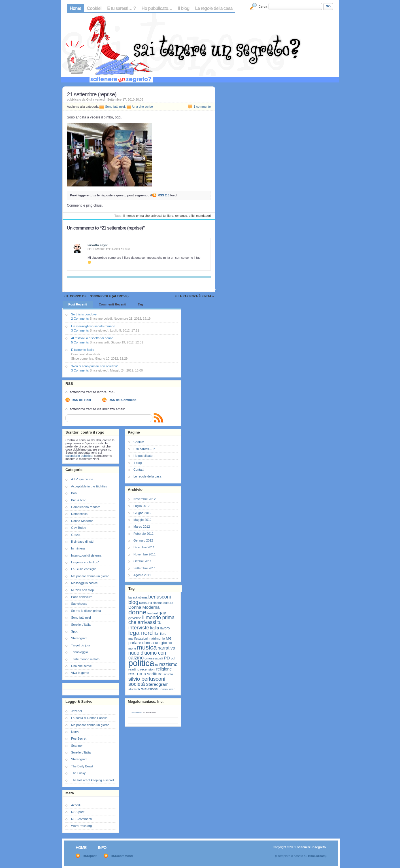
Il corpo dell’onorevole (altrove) (97, 296)
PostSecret (79, 738)
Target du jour (81, 645)
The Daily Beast (82, 766)
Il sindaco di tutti (82, 542)
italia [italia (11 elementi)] (155, 628)
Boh (74, 493)
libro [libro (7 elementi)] (163, 634)
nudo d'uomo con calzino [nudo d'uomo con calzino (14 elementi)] (147, 655)
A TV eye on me (82, 479)
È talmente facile (83, 350)
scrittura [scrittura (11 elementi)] (155, 674)
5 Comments (80, 342)
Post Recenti (78, 304)
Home (75, 8)
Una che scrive (143, 107)
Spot (74, 631)
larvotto (93, 245)
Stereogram (79, 638)
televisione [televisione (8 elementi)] (149, 689)
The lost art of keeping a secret (92, 780)
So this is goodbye (84, 314)
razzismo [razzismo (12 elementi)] (168, 664)
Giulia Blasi (137, 713)
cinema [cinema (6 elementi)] (158, 603)
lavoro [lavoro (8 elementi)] (165, 628)
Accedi (76, 805)
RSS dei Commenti (122, 400)
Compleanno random (86, 507)
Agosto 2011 (142, 575)
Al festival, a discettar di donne (92, 338)
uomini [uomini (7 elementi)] (163, 689)
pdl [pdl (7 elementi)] (173, 658)
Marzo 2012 (142, 527)
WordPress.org (81, 826)
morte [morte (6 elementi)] (132, 648)
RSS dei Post (81, 400)
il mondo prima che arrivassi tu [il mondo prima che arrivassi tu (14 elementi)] (151, 620)
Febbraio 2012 (143, 534)
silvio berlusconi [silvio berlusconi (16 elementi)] (147, 679)
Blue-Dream (317, 856)
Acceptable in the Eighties (89, 486)
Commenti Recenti (113, 304)
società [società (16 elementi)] (137, 684)
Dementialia (79, 514)
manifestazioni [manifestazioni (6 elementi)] (138, 638)
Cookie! (94, 8)
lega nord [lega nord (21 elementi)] (141, 633)
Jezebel (76, 711)
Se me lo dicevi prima (86, 611)
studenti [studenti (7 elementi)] (134, 689)
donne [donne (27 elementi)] (137, 612)
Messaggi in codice (84, 583)
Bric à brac (79, 500)
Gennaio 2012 (143, 540)
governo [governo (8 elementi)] (135, 618)
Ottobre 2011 (142, 561)
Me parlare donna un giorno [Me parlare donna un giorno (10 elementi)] (150, 640)
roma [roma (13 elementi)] (141, 674)
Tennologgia (79, 652)
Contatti (139, 470)
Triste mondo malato (85, 659)
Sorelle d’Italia (81, 752)
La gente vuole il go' (85, 562)
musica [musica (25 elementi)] (147, 647)
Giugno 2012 (142, 513)
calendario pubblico (79, 456)
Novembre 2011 (144, 554)
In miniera (78, 548)
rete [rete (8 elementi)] (131, 674)
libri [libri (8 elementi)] (156, 634)
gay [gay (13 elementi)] (162, 613)
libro (170, 216)
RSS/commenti (81, 819)
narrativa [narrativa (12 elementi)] (167, 648)
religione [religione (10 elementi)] (164, 669)
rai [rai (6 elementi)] (157, 665)
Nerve (75, 732)
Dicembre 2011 (144, 547)
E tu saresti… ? (121, 8)
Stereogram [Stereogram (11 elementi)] (157, 684)
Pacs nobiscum (82, 597)
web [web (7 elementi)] (172, 689)
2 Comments (80, 319)
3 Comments (80, 330)
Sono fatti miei (115, 107)
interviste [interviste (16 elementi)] (139, 628)
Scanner (77, 746)
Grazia (76, 535)
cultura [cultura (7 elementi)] (168, 603)
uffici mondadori (200, 216)
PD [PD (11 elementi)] (167, 658)
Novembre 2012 (144, 499)
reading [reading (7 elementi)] (134, 669)
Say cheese (79, 604)
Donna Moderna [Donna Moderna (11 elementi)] (144, 607)
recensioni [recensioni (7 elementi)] (148, 669)
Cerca (263, 7)
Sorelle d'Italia (81, 625)
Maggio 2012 (142, 520)
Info (102, 848)
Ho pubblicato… (157, 8)
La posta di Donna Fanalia (89, 718)
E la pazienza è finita (193, 296)
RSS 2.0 (164, 195)
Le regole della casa (214, 8)
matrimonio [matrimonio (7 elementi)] (157, 638)
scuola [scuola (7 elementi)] (168, 674)
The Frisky (78, 773)
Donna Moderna (82, 521)
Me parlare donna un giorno (90, 576)
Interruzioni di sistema (86, 555)
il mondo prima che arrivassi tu (144, 216)
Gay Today (78, 528)
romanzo (181, 216)
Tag (140, 304)
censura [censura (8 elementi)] (145, 603)
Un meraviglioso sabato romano (93, 326)
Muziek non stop (82, 590)
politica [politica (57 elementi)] (141, 663)
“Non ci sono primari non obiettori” (95, 366)
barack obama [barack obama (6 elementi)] (138, 597)
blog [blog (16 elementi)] (133, 602)
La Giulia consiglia (84, 569)
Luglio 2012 (142, 506)
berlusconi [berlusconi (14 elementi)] (160, 597)
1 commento (202, 107)
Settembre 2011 (144, 568)
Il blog (184, 8)
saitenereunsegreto (311, 847)
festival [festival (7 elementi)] (152, 613)
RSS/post (78, 812)
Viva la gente (80, 673)
